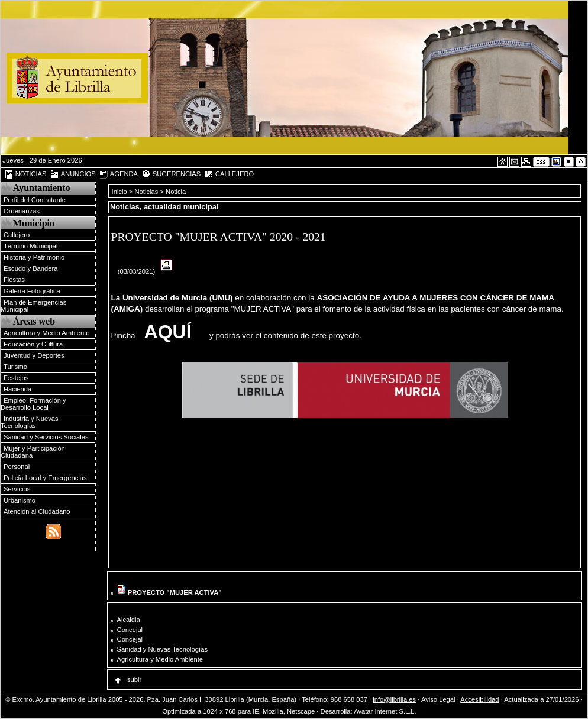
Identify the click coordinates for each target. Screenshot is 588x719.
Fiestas (14, 280)
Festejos (16, 378)
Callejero (17, 235)
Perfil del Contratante (35, 200)
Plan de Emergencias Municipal (33, 306)
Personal (17, 467)
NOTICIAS (25, 174)
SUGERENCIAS (171, 174)
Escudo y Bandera (30, 268)
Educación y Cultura (33, 344)
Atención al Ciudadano (37, 511)
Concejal (130, 630)
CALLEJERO (229, 174)
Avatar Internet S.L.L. (390, 711)
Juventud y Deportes (34, 355)
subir (127, 679)
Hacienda (17, 389)
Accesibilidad (479, 699)
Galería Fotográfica (32, 291)
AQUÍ (168, 332)
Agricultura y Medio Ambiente (47, 333)
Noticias (147, 192)
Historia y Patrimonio (34, 257)
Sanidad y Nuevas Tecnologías (162, 649)
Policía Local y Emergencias (45, 478)
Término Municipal (30, 246)
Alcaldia (129, 620)
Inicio (120, 192)
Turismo (15, 367)
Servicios (17, 489)
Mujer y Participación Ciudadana (33, 452)
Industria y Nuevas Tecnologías (30, 422)
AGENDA (118, 174)
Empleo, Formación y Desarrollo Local (33, 404)
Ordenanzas (22, 211)
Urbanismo (20, 500)
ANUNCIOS (73, 174)
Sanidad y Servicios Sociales (46, 437)
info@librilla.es (394, 699)
